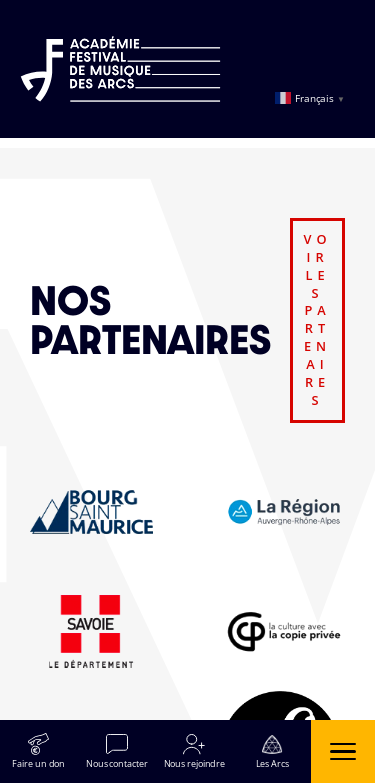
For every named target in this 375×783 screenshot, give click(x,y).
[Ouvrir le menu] (343, 751)
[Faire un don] (39, 751)
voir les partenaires (318, 319)
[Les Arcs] (272, 751)
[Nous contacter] (117, 751)
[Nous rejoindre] (195, 751)
